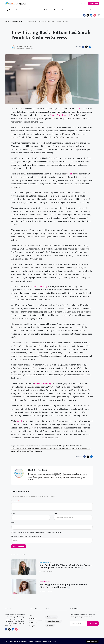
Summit (37, 10)
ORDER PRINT (94, 4)
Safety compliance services (62, 448)
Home (7, 21)
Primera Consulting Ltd (60, 115)
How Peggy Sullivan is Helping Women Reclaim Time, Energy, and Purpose (63, 586)
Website (14, 523)
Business (47, 10)
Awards (28, 10)
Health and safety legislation (21, 448)
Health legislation (63, 446)
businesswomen (52, 617)
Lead (56, 10)
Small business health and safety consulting (27, 451)
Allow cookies (92, 641)
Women (92, 10)
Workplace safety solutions (81, 448)
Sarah (70, 174)
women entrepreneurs (48, 446)
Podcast (18, 10)
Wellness (83, 10)
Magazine (8, 10)
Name (13, 513)
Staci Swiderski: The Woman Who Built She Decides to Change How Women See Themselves (66, 566)
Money (73, 10)
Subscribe (93, 623)
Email (55, 513)
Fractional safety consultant (42, 448)
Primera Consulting (39, 286)
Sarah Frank (80, 109)
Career (64, 10)
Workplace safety (76, 446)
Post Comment (19, 546)
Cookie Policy (51, 641)
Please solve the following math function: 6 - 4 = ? (27, 536)
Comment (15, 501)
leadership (50, 625)
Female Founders (18, 21)
